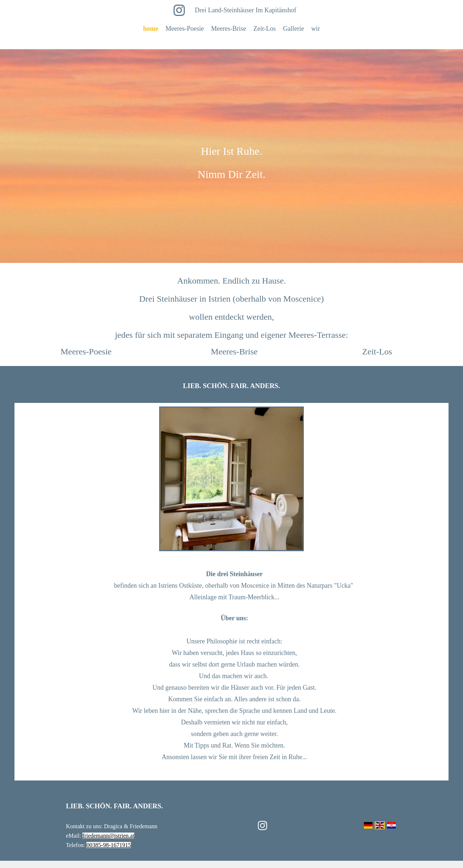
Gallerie (293, 29)
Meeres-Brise (229, 29)
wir (315, 29)
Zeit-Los (264, 29)
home (151, 29)
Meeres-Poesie (185, 29)
